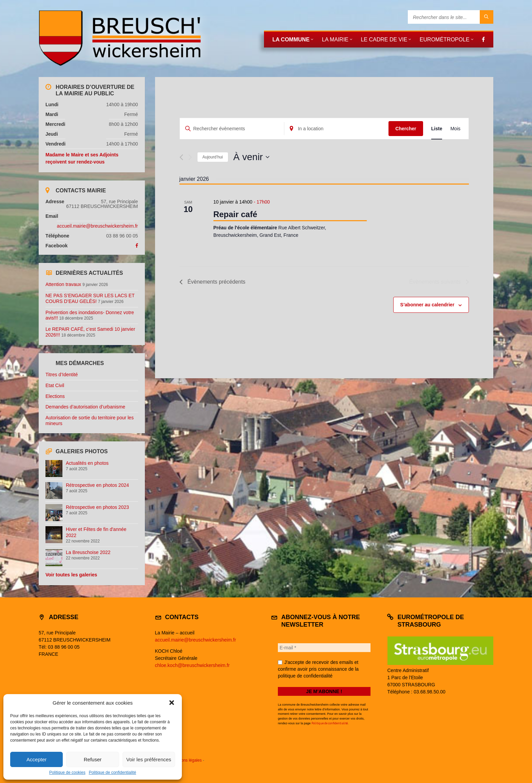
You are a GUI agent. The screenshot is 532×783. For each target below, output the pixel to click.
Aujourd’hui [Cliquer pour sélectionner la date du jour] (213, 157)
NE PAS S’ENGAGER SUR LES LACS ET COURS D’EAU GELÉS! (90, 298)
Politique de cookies (67, 772)
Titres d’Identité (62, 375)
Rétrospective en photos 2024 (97, 485)
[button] (172, 703)
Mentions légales (186, 760)
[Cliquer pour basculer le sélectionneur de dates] (251, 157)
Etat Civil (55, 385)
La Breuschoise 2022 (88, 552)
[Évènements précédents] (181, 157)
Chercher (406, 129)
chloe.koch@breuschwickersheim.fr (192, 665)
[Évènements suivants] (190, 157)
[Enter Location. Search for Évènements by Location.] (336, 129)
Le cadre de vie (384, 40)
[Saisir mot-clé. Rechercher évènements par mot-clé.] (232, 129)
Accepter (36, 759)
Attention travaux (63, 284)
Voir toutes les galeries (71, 575)
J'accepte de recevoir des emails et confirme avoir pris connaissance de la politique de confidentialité (318, 669)
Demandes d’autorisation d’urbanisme (85, 407)
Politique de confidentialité (112, 772)
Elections (55, 396)
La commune (291, 40)
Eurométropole (445, 40)
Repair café (235, 214)
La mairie (335, 40)
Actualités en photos (87, 463)
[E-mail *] (324, 648)
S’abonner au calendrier (427, 305)
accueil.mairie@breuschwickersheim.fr (97, 226)
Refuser (93, 759)
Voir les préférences (149, 759)
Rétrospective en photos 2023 (97, 507)
